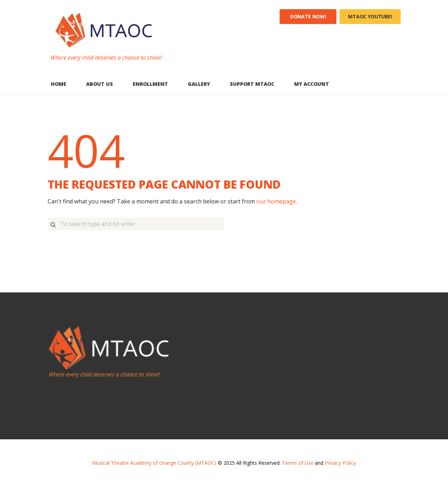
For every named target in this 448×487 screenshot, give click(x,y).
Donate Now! (308, 16)
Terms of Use (298, 463)
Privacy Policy (340, 463)
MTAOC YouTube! (370, 16)
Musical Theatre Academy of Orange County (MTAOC (153, 463)
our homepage (276, 201)
